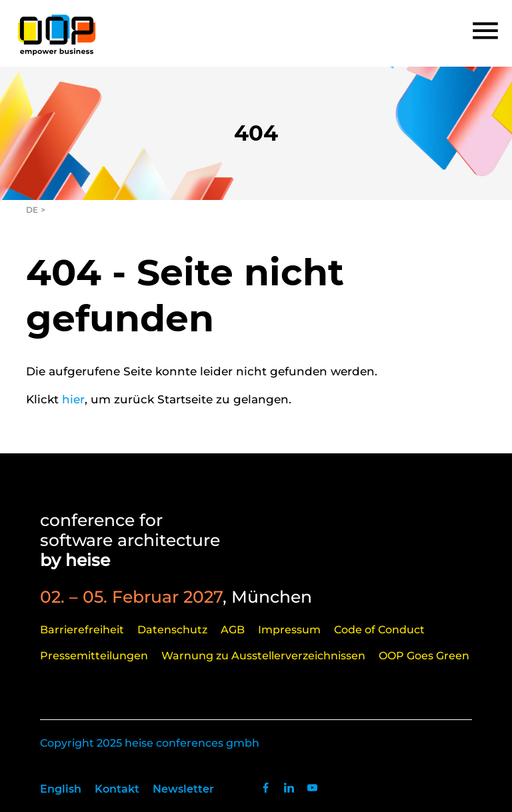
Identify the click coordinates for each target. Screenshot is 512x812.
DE (32, 210)
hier (73, 399)
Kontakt (117, 789)
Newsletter (183, 789)
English (61, 789)
